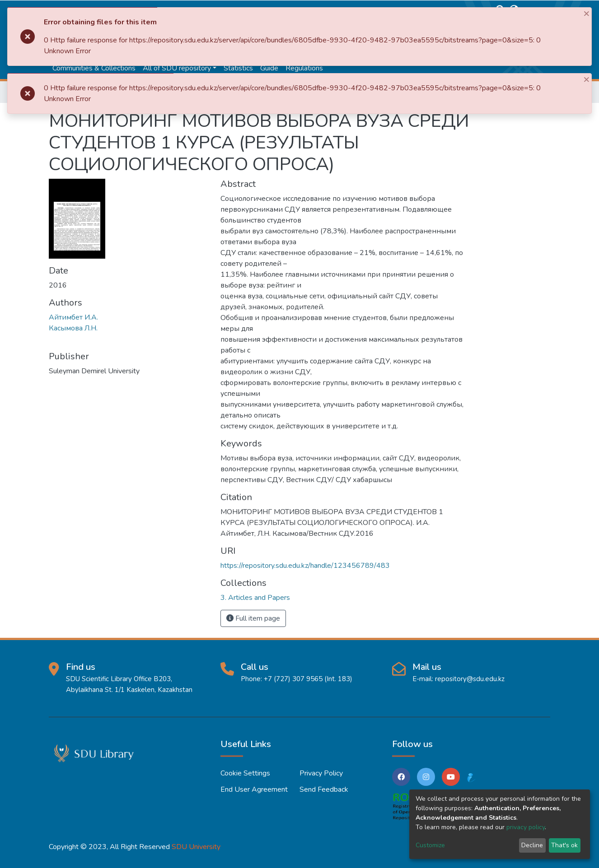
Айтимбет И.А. (73, 317)
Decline (532, 845)
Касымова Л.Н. (73, 328)
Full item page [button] (253, 618)
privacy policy (526, 827)
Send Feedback (324, 789)
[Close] (587, 13)
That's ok (564, 845)
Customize (430, 845)
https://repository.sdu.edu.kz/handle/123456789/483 (305, 566)
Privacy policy (321, 773)
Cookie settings (245, 773)
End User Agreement (254, 789)
